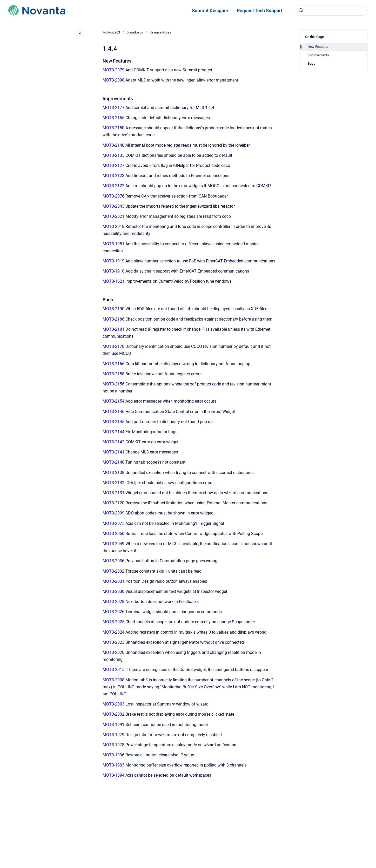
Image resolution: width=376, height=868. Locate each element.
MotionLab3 (111, 32)
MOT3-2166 (113, 364)
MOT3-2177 (113, 108)
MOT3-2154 (113, 401)
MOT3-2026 (113, 612)
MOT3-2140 (113, 462)
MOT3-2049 (113, 544)
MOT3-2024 (113, 632)
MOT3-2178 (113, 346)
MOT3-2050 (113, 534)
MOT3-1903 (113, 765)
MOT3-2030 (113, 591)
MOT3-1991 (113, 725)
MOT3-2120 (113, 503)
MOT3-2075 (113, 523)
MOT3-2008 (113, 680)
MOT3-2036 (113, 561)
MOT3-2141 (113, 452)
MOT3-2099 (113, 513)
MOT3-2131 (113, 493)
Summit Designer (210, 11)
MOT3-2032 (113, 571)
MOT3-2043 (113, 206)
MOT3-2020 (113, 652)
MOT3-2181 (113, 329)
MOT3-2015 (113, 670)
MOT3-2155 (113, 118)
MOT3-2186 (113, 319)
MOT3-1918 (113, 271)
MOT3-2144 (113, 432)
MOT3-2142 (113, 442)
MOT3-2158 (113, 374)
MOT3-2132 (113, 483)
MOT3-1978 (113, 745)
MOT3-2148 (113, 145)
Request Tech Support (260, 11)
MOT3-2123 (113, 176)
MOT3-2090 (113, 80)
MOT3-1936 (113, 755)
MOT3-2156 (113, 384)
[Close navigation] (80, 33)
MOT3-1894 (113, 775)
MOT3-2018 (113, 226)
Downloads (135, 32)
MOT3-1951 (113, 244)
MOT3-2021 (113, 216)
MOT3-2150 (113, 128)
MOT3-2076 (113, 196)
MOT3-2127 (113, 165)
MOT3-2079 (113, 70)
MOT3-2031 (113, 581)
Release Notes (160, 32)
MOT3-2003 (113, 704)
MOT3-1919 (113, 261)
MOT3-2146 (113, 412)
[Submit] (301, 10)
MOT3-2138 (113, 473)
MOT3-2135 (113, 155)
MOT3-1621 (113, 281)
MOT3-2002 (113, 714)
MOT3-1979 (113, 735)
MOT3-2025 (113, 622)
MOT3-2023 (113, 642)
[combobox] (331, 10)
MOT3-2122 (113, 186)
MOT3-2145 (113, 422)
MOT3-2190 (113, 309)
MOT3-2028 (113, 602)
